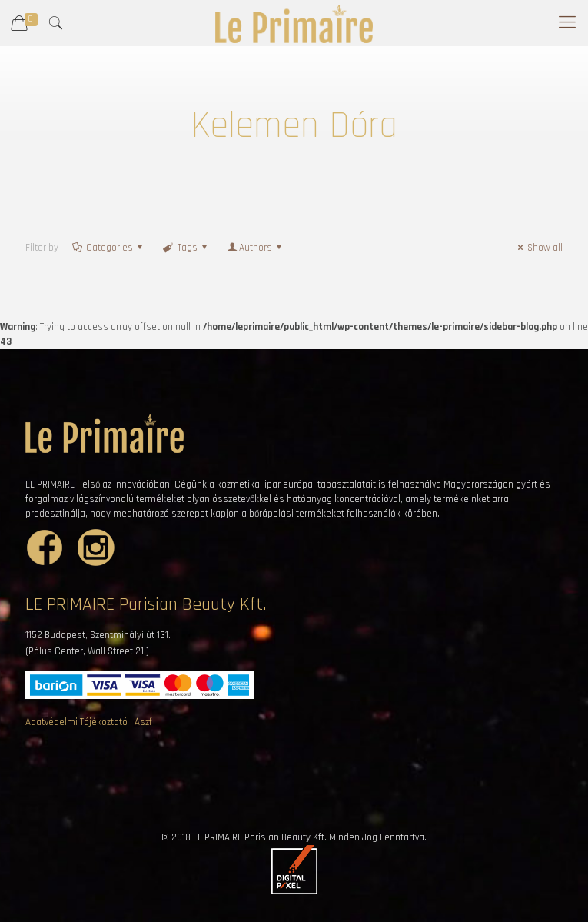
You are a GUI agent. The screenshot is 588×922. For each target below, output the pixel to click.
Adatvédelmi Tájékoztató (76, 722)
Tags (186, 248)
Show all (538, 248)
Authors (256, 248)
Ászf (143, 722)
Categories (108, 248)
